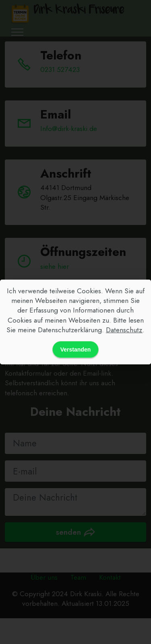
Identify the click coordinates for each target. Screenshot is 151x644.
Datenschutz (124, 330)
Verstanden (75, 350)
